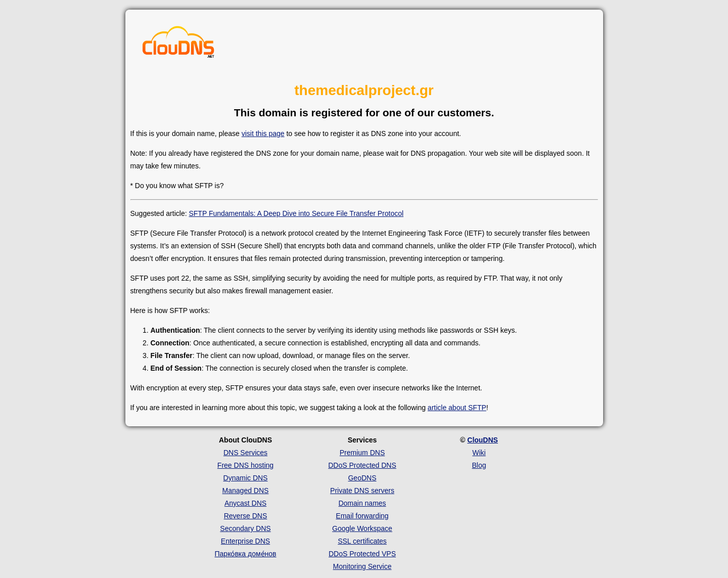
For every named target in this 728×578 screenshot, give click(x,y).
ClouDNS (483, 440)
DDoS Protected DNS (362, 465)
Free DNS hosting (245, 465)
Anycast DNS (245, 503)
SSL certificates (362, 541)
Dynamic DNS (246, 478)
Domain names (362, 503)
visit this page (263, 134)
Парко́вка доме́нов (246, 554)
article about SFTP (457, 408)
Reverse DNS (246, 516)
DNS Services (245, 453)
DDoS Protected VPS (362, 554)
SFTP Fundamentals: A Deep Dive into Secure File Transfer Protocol (296, 213)
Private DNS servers (362, 491)
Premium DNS (362, 453)
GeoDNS (362, 478)
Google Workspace (362, 528)
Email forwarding (362, 516)
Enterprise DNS (245, 541)
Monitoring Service (362, 566)
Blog (479, 465)
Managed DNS (246, 491)
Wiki (479, 453)
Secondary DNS (245, 528)
